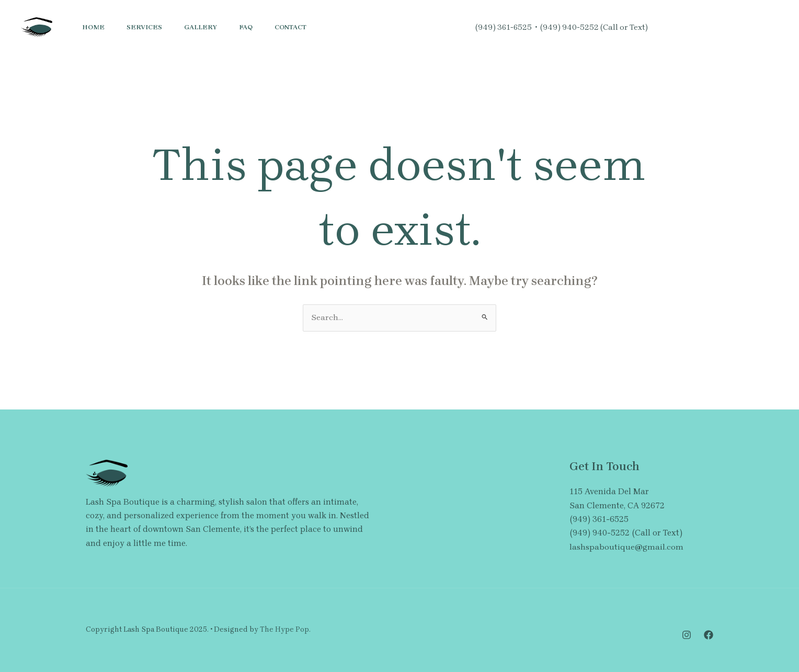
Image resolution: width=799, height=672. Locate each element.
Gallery (208, 27)
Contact (305, 27)
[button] (744, 27)
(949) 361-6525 (504, 27)
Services (149, 27)
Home (95, 27)
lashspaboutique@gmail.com (626, 547)
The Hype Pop (284, 630)
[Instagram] (664, 28)
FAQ (257, 27)
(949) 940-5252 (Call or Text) (594, 27)
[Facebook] (687, 28)
